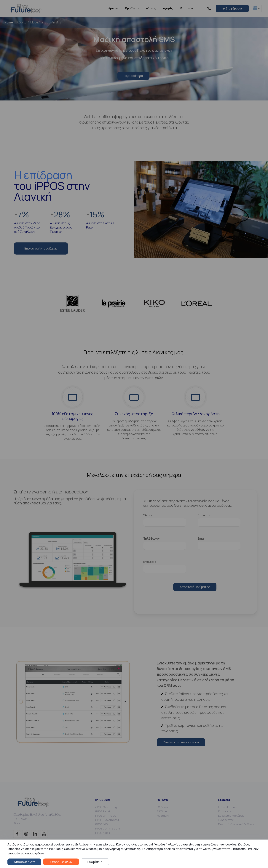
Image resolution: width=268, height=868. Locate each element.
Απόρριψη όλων (61, 862)
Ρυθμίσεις (95, 862)
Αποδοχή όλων (24, 862)
